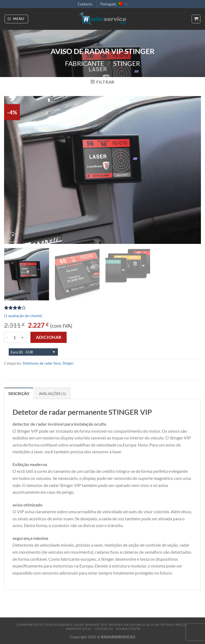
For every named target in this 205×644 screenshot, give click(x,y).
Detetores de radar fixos (42, 363)
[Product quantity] (15, 337)
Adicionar (49, 337)
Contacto (85, 4)
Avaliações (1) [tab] (53, 394)
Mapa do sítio (79, 629)
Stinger (127, 63)
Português (114, 4)
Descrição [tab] (19, 394)
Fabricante (85, 63)
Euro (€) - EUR (22, 352)
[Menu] (17, 19)
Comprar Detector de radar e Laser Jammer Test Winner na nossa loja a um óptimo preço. (102, 625)
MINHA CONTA (128, 629)
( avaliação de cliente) (23, 316)
